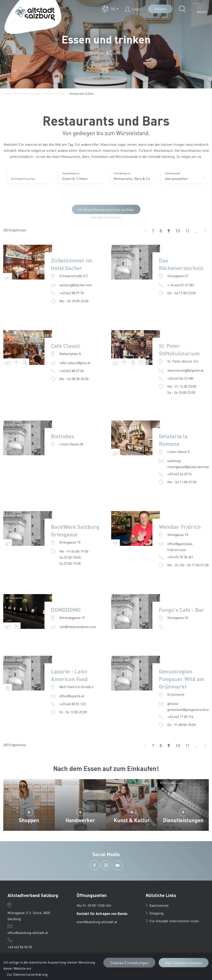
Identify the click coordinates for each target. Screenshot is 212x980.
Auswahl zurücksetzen (106, 217)
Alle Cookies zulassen (184, 963)
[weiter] (205, 231)
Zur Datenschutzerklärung (27, 974)
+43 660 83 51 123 (72, 704)
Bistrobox (63, 436)
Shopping (155, 913)
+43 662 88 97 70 (72, 293)
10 (179, 231)
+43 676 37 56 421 (180, 557)
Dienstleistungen (183, 820)
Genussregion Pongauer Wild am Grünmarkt (182, 679)
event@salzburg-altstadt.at (97, 922)
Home (7, 94)
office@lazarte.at (72, 696)
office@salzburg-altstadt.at (28, 933)
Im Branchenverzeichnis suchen (106, 209)
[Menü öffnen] (200, 9)
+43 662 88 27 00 (72, 371)
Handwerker (80, 820)
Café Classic (66, 346)
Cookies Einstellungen (129, 963)
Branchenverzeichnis (28, 94)
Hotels (160, 9)
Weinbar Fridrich (180, 527)
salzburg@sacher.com (76, 285)
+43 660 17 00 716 (180, 717)
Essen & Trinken (55, 94)
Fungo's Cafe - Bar (182, 610)
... (197, 231)
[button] (110, 9)
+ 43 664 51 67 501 (181, 285)
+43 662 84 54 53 (20, 947)
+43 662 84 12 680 (180, 378)
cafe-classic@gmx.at (75, 363)
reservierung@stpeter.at (185, 370)
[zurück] (146, 231)
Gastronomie (157, 905)
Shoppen (29, 820)
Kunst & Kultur (132, 820)
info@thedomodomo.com (78, 627)
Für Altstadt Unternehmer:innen (172, 921)
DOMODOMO (66, 610)
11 (189, 231)
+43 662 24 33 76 (180, 474)
